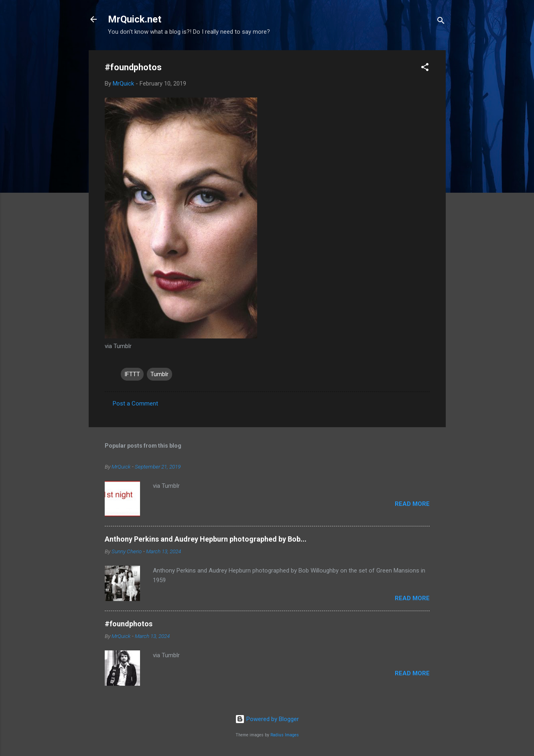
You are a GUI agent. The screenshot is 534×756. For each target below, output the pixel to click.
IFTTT (132, 374)
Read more (412, 504)
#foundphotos (129, 624)
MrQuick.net (135, 19)
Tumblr (159, 374)
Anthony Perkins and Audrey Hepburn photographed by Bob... (206, 539)
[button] (425, 68)
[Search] (441, 22)
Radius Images (285, 735)
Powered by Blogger (267, 719)
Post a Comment (135, 403)
